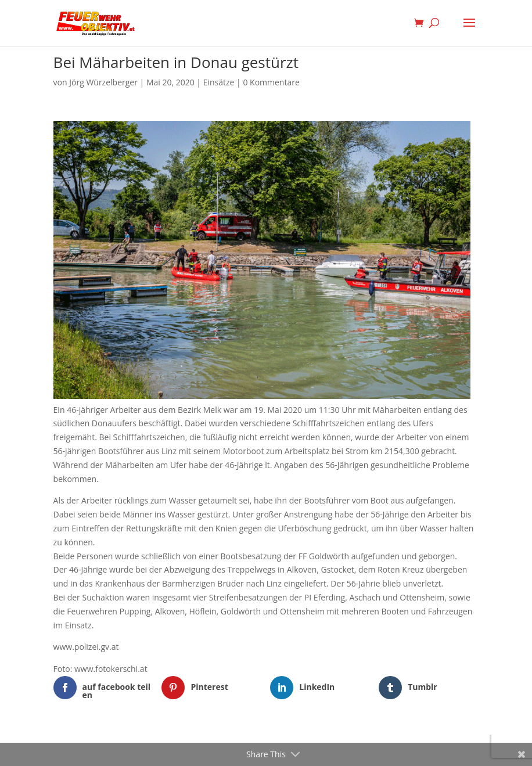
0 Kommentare (271, 82)
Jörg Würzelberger (103, 82)
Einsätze (219, 82)
